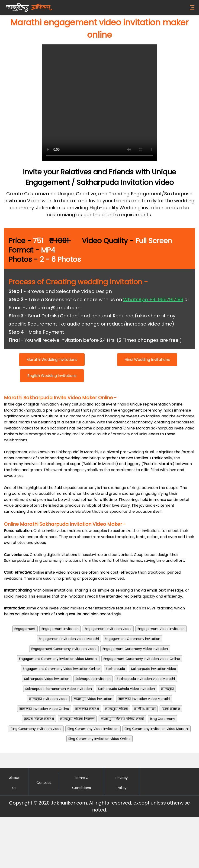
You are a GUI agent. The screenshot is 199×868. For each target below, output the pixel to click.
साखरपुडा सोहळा (116, 709)
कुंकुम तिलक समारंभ (39, 719)
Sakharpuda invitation (93, 679)
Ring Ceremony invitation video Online (99, 739)
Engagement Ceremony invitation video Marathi (58, 659)
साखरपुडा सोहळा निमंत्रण (77, 719)
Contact (44, 783)
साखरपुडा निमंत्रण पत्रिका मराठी (122, 719)
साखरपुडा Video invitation (93, 699)
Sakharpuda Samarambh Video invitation (59, 689)
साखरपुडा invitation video (48, 699)
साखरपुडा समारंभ (87, 709)
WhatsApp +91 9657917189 (153, 299)
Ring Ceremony (163, 719)
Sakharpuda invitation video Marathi (146, 679)
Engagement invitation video (108, 629)
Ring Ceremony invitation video (36, 729)
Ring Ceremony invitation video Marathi (157, 729)
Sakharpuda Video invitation (47, 679)
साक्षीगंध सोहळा (145, 709)
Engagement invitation (60, 629)
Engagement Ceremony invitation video (64, 649)
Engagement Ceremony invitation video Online (142, 659)
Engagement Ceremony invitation (133, 639)
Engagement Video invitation (161, 629)
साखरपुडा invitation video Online (44, 709)
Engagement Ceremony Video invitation (135, 649)
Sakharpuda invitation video (154, 669)
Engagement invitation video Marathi (69, 639)
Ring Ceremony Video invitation (93, 729)
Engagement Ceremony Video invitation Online (61, 669)
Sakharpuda (115, 669)
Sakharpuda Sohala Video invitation (126, 689)
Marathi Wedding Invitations (52, 360)
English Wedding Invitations (52, 376)
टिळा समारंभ (171, 709)
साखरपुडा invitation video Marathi (144, 699)
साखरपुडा (167, 689)
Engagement (25, 629)
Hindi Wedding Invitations (147, 360)
